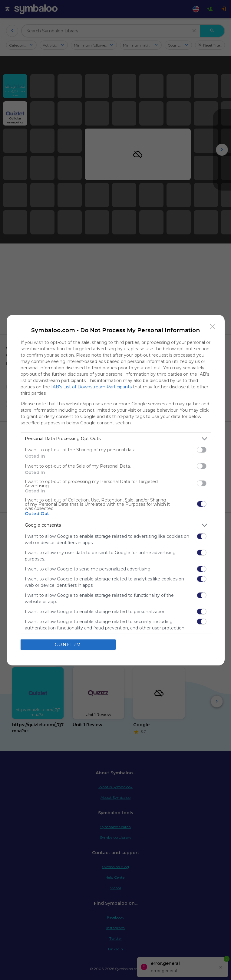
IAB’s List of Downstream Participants (91, 387)
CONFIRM (68, 645)
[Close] (213, 327)
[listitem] (116, 439)
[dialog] (116, 490)
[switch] (202, 450)
